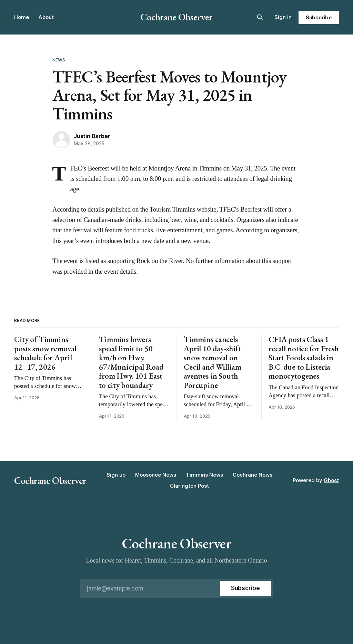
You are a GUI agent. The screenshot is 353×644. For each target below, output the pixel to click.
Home (22, 17)
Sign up (116, 475)
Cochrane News (253, 475)
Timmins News (204, 475)
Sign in (283, 17)
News (59, 60)
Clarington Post (189, 486)
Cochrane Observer (176, 17)
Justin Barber (92, 136)
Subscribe (319, 17)
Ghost (331, 480)
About (46, 17)
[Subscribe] (245, 588)
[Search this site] (260, 17)
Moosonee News (156, 475)
